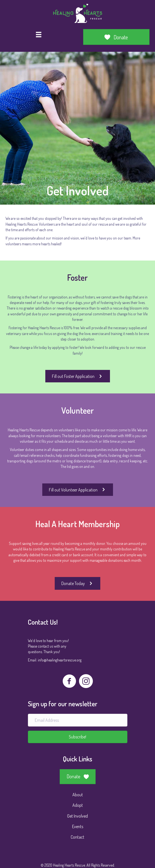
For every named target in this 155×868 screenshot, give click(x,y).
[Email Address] (78, 720)
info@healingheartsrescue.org (60, 660)
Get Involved (77, 816)
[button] (78, 737)
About (78, 795)
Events (78, 826)
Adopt (78, 805)
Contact (77, 837)
